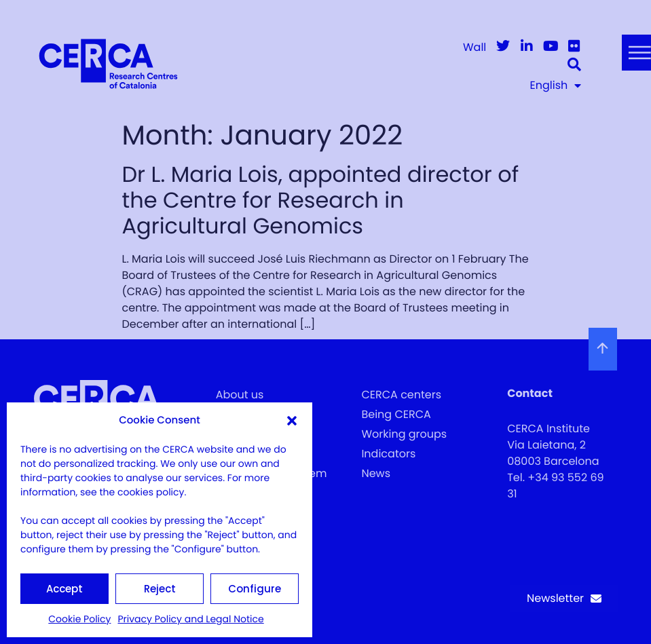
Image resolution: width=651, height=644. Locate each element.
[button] (292, 421)
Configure (255, 589)
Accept (64, 589)
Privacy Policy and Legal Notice (190, 619)
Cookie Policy (79, 619)
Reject (160, 589)
